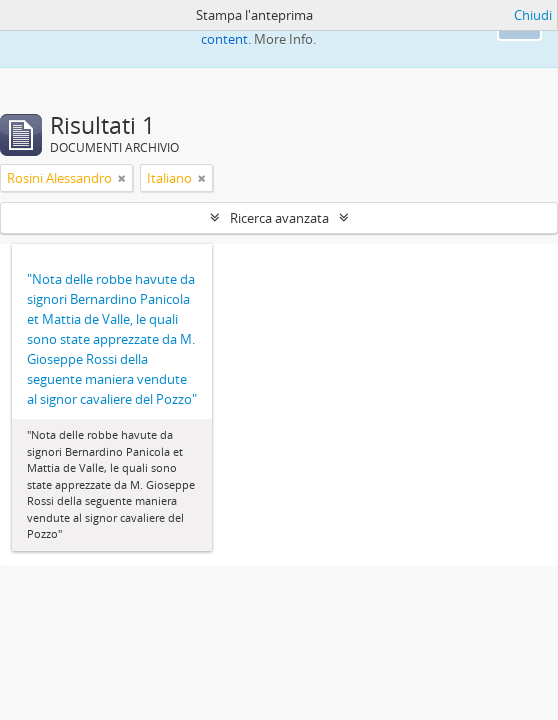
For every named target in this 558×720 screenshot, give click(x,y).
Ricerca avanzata (279, 218)
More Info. (285, 39)
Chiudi (533, 15)
